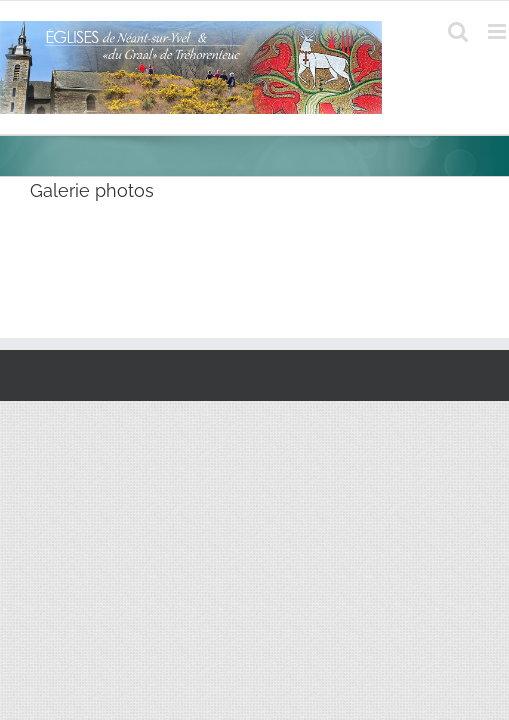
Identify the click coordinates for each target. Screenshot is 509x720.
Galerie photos (92, 190)
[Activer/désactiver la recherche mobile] (458, 31)
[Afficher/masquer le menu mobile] (498, 31)
